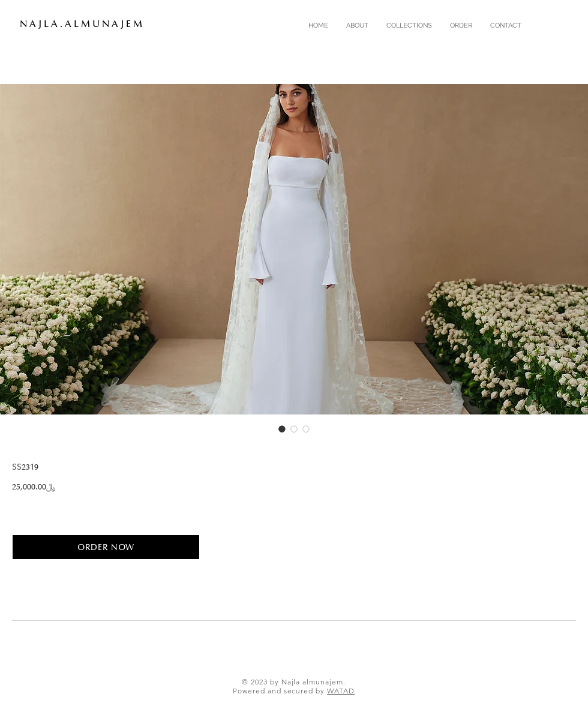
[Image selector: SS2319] (282, 429)
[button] (409, 26)
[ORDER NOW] (106, 547)
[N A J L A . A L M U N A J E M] (88, 24)
